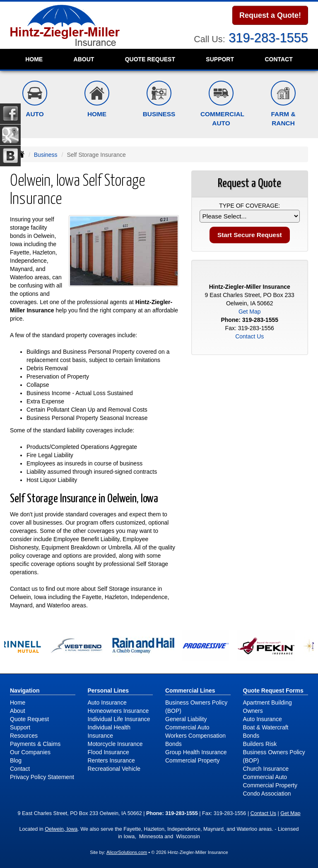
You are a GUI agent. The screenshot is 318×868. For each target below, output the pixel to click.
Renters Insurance (111, 760)
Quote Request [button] (150, 59)
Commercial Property (192, 760)
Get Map (250, 312)
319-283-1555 (268, 38)
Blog (16, 760)
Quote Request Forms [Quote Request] (273, 691)
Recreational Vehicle (114, 769)
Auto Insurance (107, 703)
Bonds (173, 744)
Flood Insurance (108, 752)
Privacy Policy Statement (42, 777)
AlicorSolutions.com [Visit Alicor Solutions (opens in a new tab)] (127, 852)
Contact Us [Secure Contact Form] (249, 336)
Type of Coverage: (249, 206)
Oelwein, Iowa (61, 829)
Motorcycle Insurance (115, 744)
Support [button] (220, 59)
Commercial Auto (187, 727)
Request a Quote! (270, 15)
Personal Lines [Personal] (108, 691)
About (84, 59)
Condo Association (267, 794)
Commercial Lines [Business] (190, 691)
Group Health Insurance (196, 752)
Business (46, 155)
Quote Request (29, 719)
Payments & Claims (35, 744)
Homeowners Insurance (118, 711)
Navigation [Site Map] (25, 691)
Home (34, 59)
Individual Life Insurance (119, 719)
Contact (278, 59)
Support (20, 727)
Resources (24, 736)
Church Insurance (266, 769)
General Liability (186, 719)
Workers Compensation (195, 736)
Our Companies (30, 752)
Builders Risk (260, 744)
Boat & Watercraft (266, 727)
